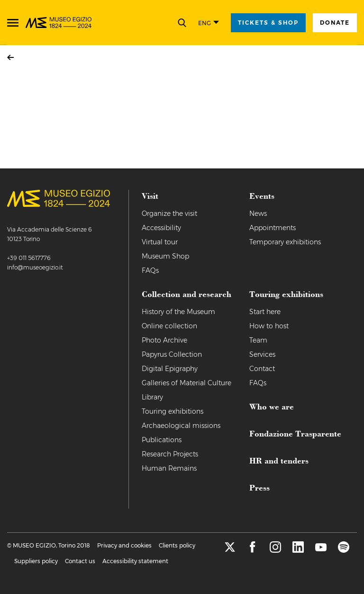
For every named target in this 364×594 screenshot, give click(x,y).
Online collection (169, 326)
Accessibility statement (135, 561)
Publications (162, 440)
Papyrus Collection (172, 354)
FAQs (150, 270)
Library (152, 397)
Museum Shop (165, 256)
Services (262, 354)
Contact (262, 369)
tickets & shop (268, 23)
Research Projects (170, 454)
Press (259, 487)
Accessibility (161, 228)
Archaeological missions (181, 426)
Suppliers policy (36, 561)
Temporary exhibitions (285, 242)
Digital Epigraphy (170, 369)
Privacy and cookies (124, 545)
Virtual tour (160, 242)
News (258, 213)
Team (258, 340)
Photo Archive (164, 340)
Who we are (272, 406)
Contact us (80, 561)
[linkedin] (298, 550)
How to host (269, 326)
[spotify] (344, 550)
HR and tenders (279, 460)
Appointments (273, 228)
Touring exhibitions (173, 411)
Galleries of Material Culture (187, 383)
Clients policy (177, 545)
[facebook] (253, 550)
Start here (265, 312)
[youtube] (321, 550)
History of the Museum (178, 312)
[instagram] (275, 550)
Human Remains (169, 468)
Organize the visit (169, 213)
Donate (335, 23)
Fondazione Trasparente (295, 433)
